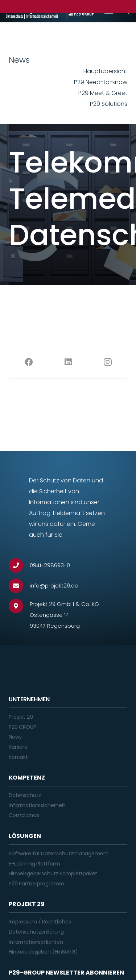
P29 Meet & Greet (103, 93)
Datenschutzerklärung (36, 932)
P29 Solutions (109, 104)
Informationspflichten (36, 942)
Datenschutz (25, 795)
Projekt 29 (21, 717)
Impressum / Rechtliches (40, 922)
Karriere (18, 747)
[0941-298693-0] (19, 565)
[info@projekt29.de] (19, 586)
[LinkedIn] (68, 362)
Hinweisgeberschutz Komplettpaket (53, 873)
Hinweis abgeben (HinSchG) (43, 952)
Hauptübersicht (105, 71)
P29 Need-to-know (101, 82)
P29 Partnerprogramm (36, 884)
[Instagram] (108, 362)
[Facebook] (28, 362)
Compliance (24, 815)
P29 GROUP (22, 727)
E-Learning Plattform (34, 864)
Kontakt (18, 757)
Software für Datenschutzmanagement (59, 854)
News (15, 737)
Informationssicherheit (37, 805)
